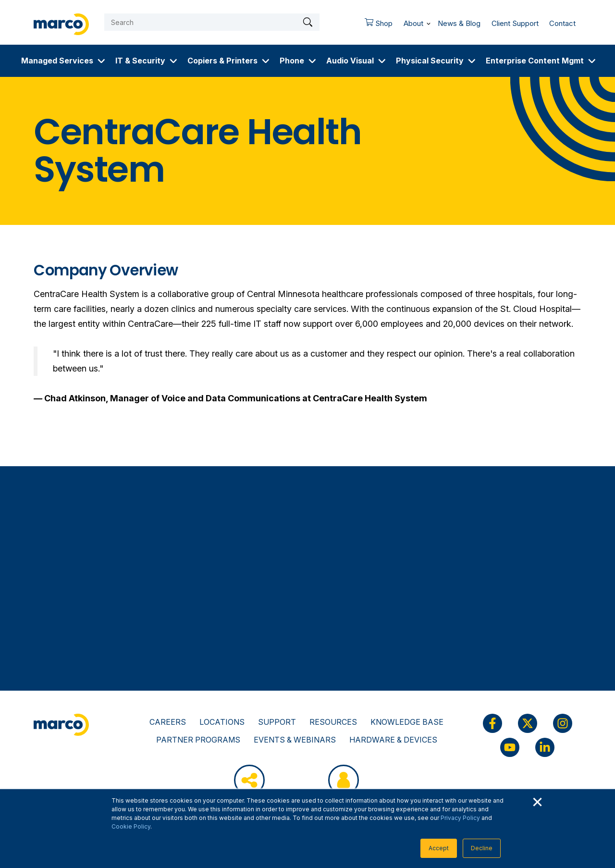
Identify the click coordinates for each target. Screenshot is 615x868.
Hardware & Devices (393, 740)
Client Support (515, 23)
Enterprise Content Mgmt (535, 61)
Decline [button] (482, 848)
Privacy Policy (460, 818)
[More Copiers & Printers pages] (266, 61)
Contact (562, 23)
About (413, 23)
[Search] (212, 22)
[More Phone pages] (312, 61)
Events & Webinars (295, 740)
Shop (376, 25)
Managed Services (57, 61)
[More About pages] (429, 22)
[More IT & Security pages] (173, 61)
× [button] (537, 801)
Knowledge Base (407, 722)
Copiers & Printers (222, 61)
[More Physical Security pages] (472, 61)
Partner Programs (198, 740)
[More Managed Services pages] (101, 61)
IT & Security (140, 61)
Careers (168, 722)
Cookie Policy (131, 826)
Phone (292, 61)
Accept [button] (439, 848)
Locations (222, 722)
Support (277, 722)
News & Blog (459, 23)
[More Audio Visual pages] (382, 61)
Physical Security (430, 61)
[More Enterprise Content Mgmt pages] (592, 61)
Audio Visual (350, 61)
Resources (333, 722)
